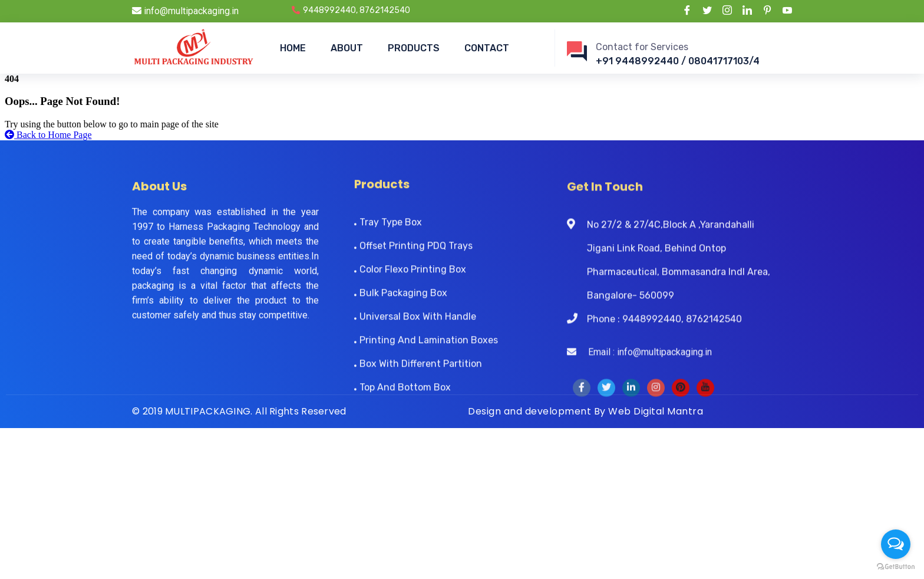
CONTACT (487, 48)
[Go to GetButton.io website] (896, 567)
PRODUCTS (414, 48)
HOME (293, 48)
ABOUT (347, 48)
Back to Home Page (48, 135)
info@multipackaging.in (185, 11)
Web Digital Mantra (656, 411)
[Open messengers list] (896, 544)
